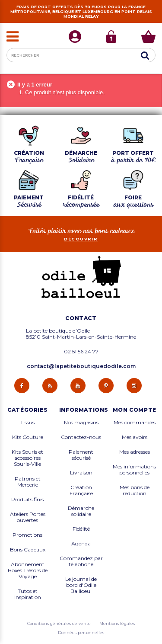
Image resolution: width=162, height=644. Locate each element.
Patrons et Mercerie (28, 482)
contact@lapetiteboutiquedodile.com (81, 366)
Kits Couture (28, 437)
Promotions (27, 535)
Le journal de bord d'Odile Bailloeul (81, 585)
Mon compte (135, 410)
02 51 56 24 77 (81, 352)
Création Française (81, 490)
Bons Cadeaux (28, 550)
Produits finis (27, 500)
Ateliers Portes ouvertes (28, 517)
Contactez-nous (81, 437)
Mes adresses (135, 452)
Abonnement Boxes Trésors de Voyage (28, 570)
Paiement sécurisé (81, 455)
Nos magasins (81, 423)
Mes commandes (135, 423)
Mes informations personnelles (134, 470)
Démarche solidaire (81, 511)
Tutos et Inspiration (28, 594)
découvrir (81, 239)
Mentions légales (117, 623)
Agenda (81, 544)
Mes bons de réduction (135, 490)
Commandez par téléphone (81, 561)
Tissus (27, 423)
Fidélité (81, 529)
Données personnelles (81, 633)
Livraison (81, 473)
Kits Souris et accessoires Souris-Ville (27, 458)
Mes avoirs (135, 437)
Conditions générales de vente (59, 623)
